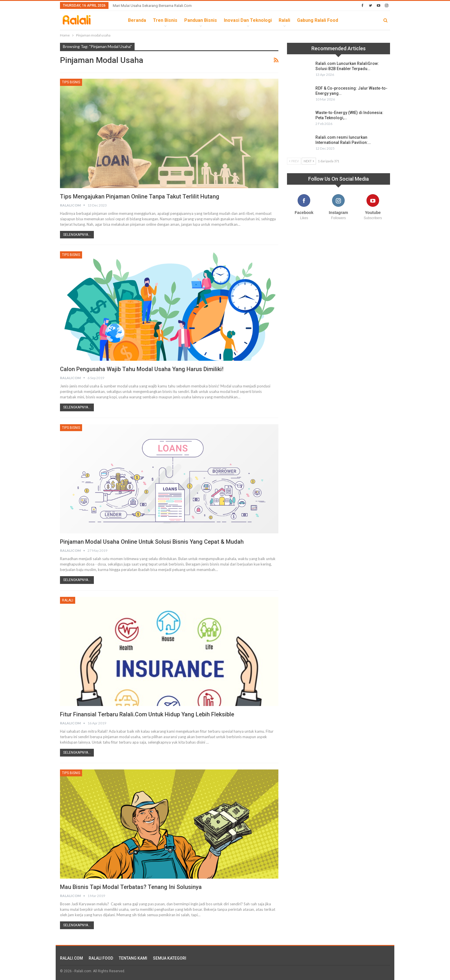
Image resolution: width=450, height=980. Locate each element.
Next (309, 161)
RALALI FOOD (101, 958)
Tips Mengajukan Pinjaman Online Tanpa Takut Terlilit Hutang (140, 196)
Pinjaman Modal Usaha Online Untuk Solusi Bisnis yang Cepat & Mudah (152, 542)
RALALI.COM (71, 958)
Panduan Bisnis (201, 20)
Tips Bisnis (71, 82)
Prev (294, 161)
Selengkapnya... (77, 235)
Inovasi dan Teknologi (248, 20)
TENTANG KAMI (133, 958)
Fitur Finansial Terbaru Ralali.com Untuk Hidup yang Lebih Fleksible (147, 714)
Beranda (137, 20)
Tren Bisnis (165, 20)
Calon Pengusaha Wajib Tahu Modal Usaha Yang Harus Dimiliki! (142, 369)
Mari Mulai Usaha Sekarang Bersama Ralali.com (152, 6)
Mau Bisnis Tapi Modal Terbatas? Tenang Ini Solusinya (131, 887)
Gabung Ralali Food (318, 20)
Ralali (284, 20)
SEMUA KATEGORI (170, 958)
